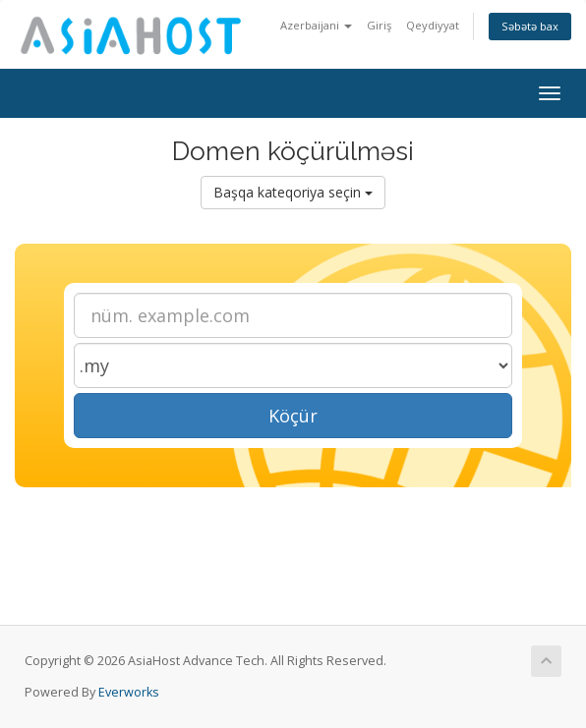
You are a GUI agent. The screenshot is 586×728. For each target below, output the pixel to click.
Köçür (293, 416)
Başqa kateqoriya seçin (293, 192)
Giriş (379, 25)
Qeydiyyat (433, 25)
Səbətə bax (530, 26)
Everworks (129, 692)
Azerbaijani (316, 25)
